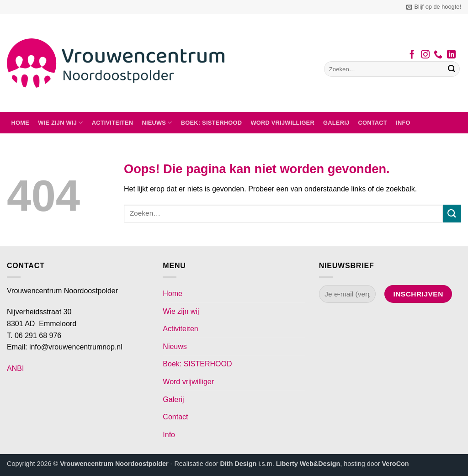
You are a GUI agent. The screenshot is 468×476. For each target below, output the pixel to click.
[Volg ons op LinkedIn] (451, 55)
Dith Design (238, 464)
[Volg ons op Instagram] (425, 55)
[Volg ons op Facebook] (412, 55)
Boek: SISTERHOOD (212, 123)
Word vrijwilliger (282, 123)
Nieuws (157, 123)
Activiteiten (113, 123)
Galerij (336, 123)
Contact (373, 123)
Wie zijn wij (60, 123)
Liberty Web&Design (308, 464)
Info (403, 123)
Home (20, 123)
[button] (434, 7)
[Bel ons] (438, 55)
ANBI (15, 368)
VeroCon (395, 464)
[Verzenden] (452, 69)
